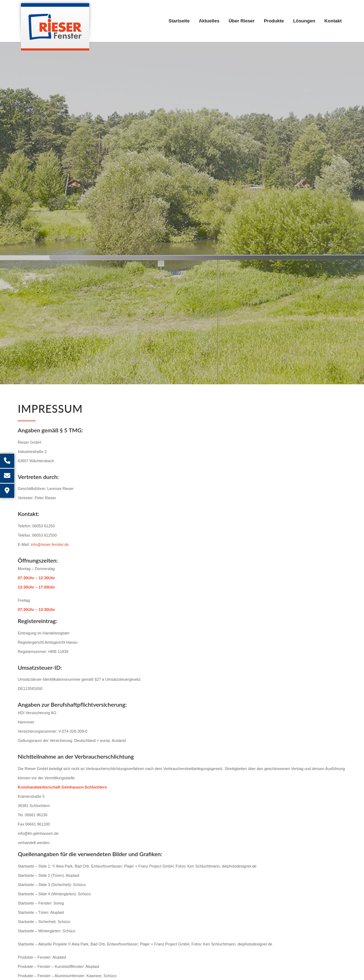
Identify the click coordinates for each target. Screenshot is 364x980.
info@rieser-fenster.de (50, 551)
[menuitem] (179, 21)
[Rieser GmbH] (55, 25)
